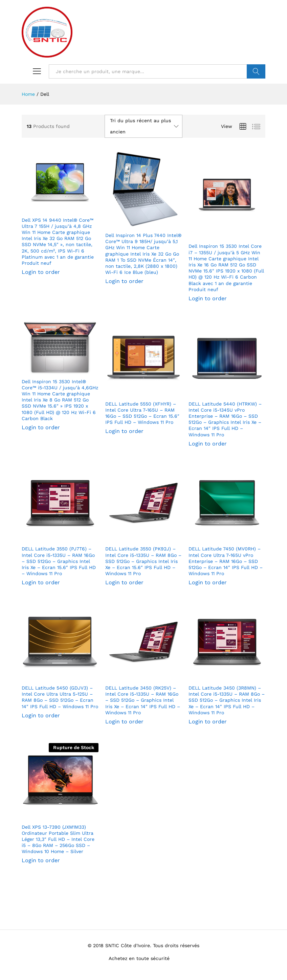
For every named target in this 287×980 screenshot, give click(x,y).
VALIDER (256, 71)
